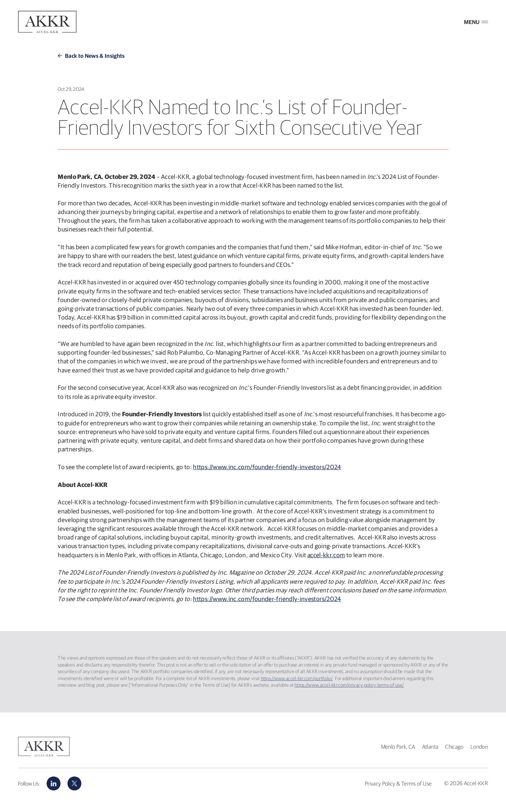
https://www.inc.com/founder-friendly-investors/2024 (267, 467)
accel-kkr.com (326, 555)
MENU (476, 22)
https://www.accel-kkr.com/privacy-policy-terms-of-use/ (349, 685)
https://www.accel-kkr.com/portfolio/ (297, 678)
